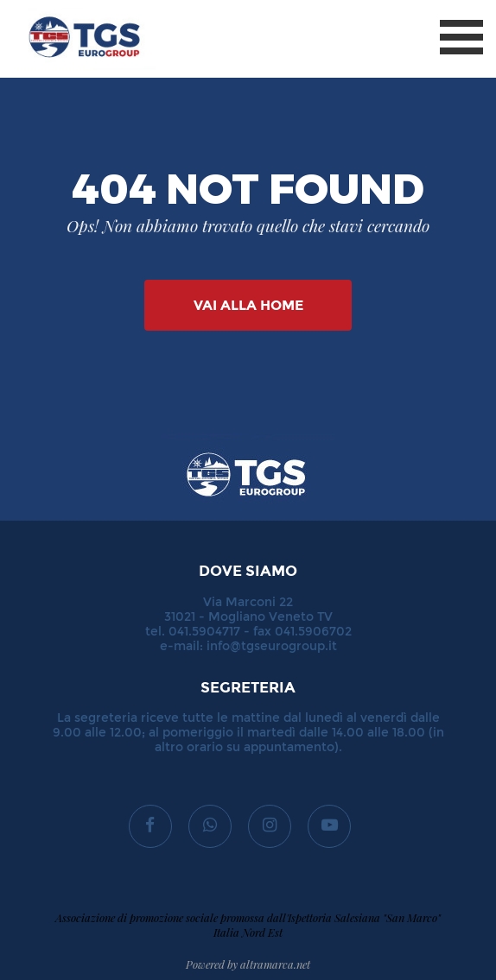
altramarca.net (275, 964)
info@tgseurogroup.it (272, 646)
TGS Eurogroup (68, 8)
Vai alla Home (248, 305)
